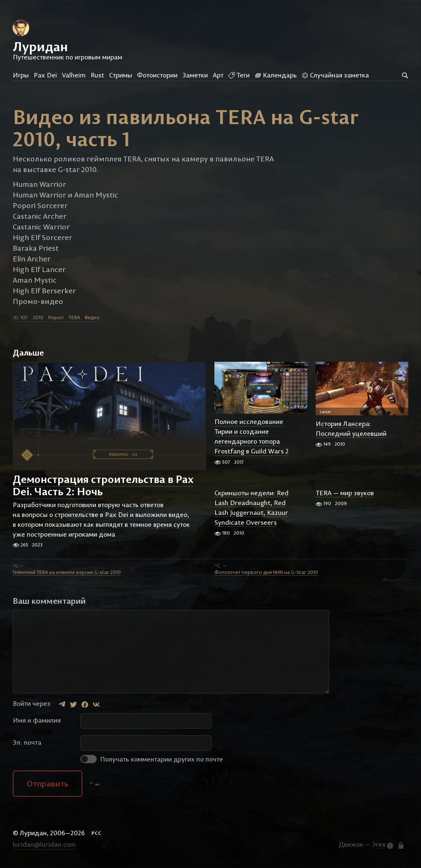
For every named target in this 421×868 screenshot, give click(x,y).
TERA (74, 318)
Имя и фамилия (37, 721)
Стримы (121, 75)
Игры (21, 75)
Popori (56, 318)
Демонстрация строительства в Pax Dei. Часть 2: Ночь (103, 486)
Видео (92, 318)
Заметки (195, 75)
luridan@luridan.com (44, 845)
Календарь (276, 75)
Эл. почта (27, 743)
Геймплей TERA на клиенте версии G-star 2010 (67, 573)
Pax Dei (45, 75)
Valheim (74, 75)
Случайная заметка (335, 75)
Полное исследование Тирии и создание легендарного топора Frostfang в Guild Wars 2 (251, 437)
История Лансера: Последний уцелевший (351, 429)
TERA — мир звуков (345, 493)
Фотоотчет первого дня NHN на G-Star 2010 (266, 573)
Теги (239, 75)
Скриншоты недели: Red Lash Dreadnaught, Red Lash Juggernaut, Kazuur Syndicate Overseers (251, 508)
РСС (96, 834)
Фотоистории (157, 75)
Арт (218, 75)
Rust (97, 75)
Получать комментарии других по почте (152, 760)
